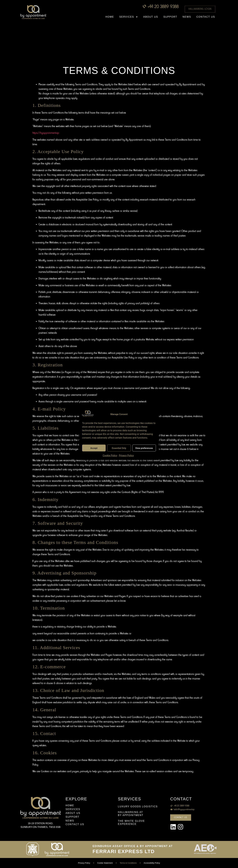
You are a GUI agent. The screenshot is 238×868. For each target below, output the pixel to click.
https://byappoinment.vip (46, 133)
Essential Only (119, 448)
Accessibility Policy (152, 863)
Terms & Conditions (128, 863)
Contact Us (206, 17)
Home (110, 17)
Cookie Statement (105, 863)
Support (170, 17)
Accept (94, 448)
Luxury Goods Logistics (138, 807)
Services (129, 17)
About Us (151, 17)
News (187, 17)
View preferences (144, 448)
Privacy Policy (126, 456)
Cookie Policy (110, 456)
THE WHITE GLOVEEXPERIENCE (131, 822)
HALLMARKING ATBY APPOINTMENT (131, 814)
